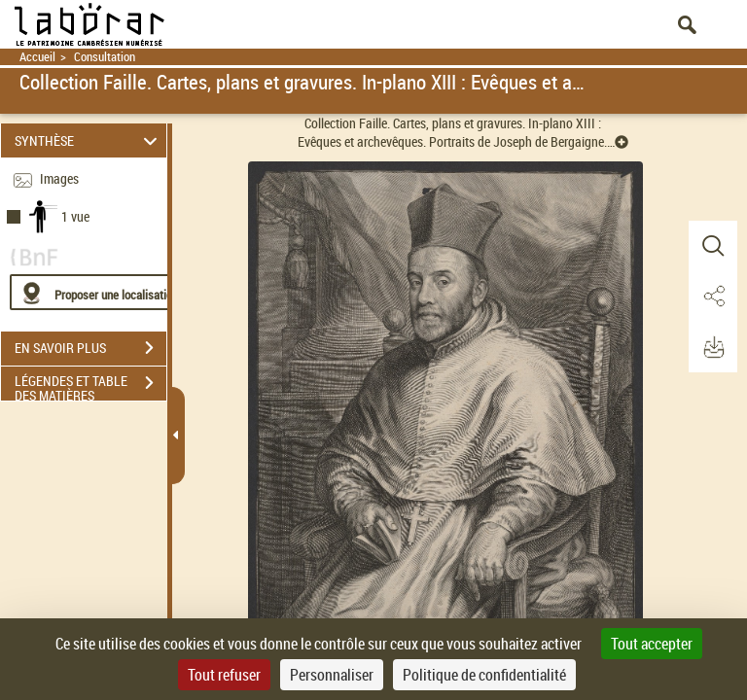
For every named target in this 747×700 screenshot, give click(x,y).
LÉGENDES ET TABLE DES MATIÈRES (90, 385)
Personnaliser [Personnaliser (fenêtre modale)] (332, 675)
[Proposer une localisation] (102, 292)
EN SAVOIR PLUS (90, 348)
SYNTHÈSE (89, 140)
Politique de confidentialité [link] (484, 675)
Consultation (105, 57)
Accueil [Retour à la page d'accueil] (37, 57)
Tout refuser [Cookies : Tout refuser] (224, 675)
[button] (713, 246)
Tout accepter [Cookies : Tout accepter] (652, 644)
